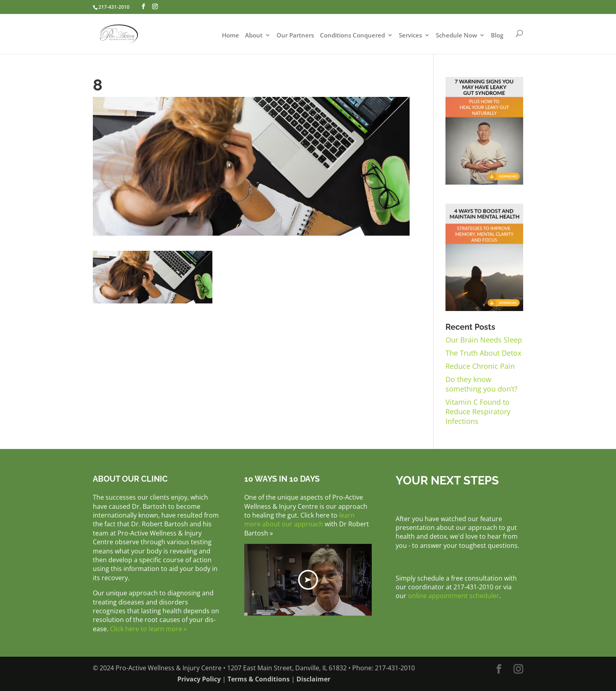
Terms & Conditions (259, 679)
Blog (497, 36)
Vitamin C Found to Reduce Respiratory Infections (478, 411)
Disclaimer (313, 679)
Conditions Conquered (352, 36)
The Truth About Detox (483, 353)
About (254, 36)
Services (410, 36)
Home (231, 36)
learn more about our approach (299, 520)
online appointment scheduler (454, 596)
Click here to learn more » (148, 629)
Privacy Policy (199, 679)
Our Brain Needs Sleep (484, 340)
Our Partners (295, 36)
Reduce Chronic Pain (480, 366)
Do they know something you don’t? (482, 384)
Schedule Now (456, 36)
